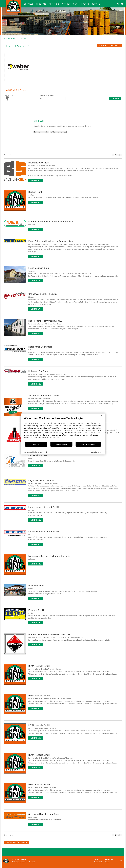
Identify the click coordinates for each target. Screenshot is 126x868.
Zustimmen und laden (41, 132)
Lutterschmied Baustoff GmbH (44, 507)
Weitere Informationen (58, 132)
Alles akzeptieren (79, 454)
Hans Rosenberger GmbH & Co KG (45, 321)
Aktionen (54, 4)
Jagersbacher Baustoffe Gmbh (44, 396)
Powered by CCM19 (87, 461)
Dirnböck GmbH (36, 192)
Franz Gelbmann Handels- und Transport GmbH (52, 241)
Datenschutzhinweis (31, 461)
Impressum (109, 859)
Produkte (41, 4)
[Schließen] (92, 425)
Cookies (96, 859)
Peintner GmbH (36, 610)
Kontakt (108, 862)
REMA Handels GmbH (39, 666)
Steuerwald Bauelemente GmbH (44, 814)
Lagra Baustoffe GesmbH (41, 480)
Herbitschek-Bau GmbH (40, 347)
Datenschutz (98, 862)
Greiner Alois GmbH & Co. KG (43, 294)
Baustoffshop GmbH (38, 163)
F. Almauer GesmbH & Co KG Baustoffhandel (51, 222)
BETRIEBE (29, 4)
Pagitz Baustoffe (37, 586)
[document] (54, 438)
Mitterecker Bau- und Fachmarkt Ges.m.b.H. (50, 556)
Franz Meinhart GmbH (39, 268)
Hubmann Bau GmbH (39, 371)
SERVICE (96, 4)
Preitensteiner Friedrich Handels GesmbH (49, 634)
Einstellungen (52, 454)
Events (85, 4)
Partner (66, 4)
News (76, 4)
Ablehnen (27, 454)
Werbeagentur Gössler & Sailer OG (23, 862)
